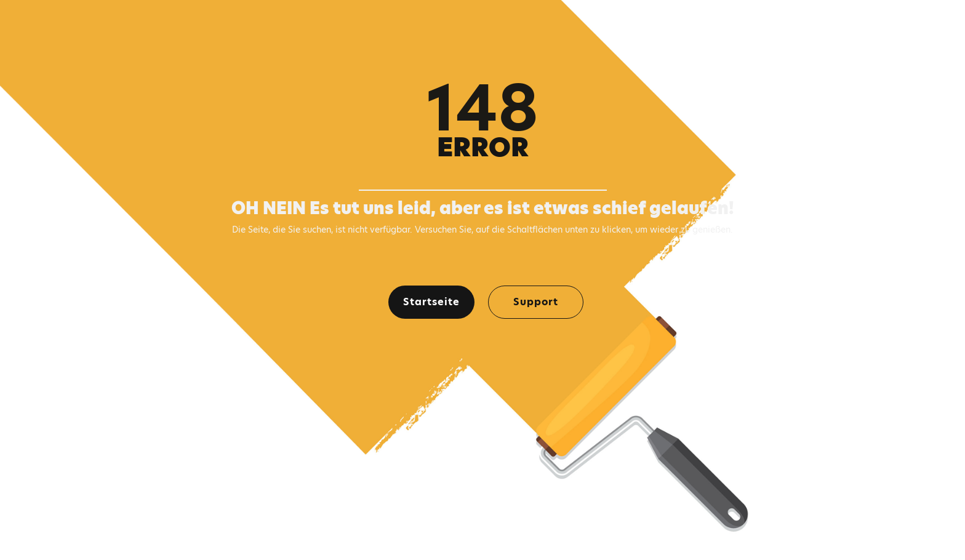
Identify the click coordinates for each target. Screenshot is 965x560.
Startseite (431, 302)
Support (536, 302)
